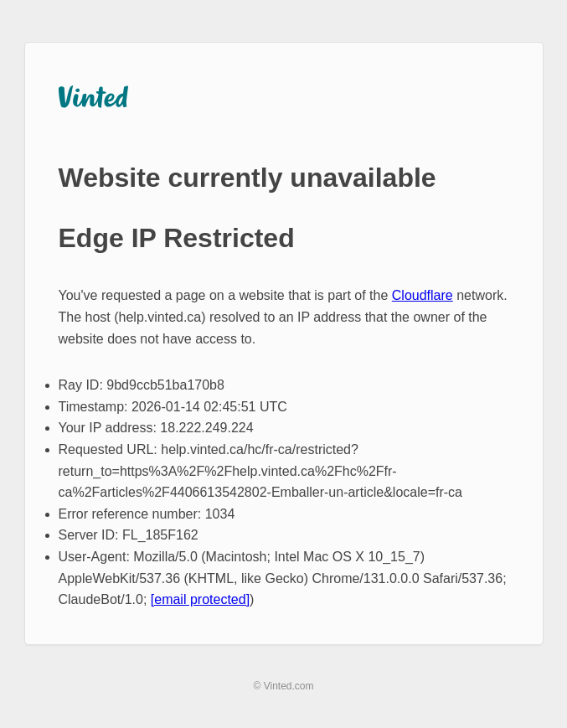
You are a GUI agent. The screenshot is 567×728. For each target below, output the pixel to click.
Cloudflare (423, 295)
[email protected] (200, 599)
